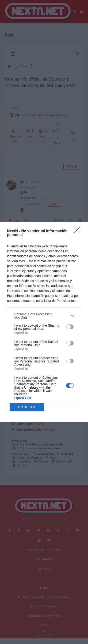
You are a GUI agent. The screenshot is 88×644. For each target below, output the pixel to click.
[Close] (79, 231)
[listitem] (44, 316)
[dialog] (44, 322)
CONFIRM (27, 407)
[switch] (70, 327)
